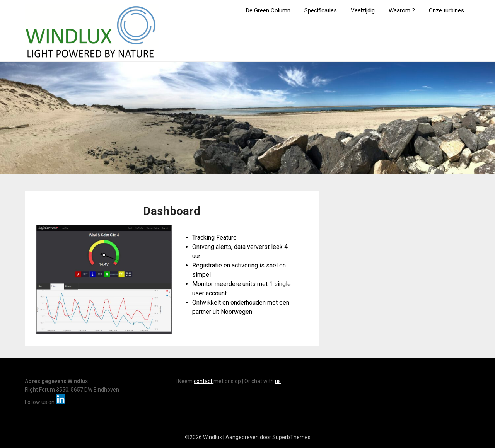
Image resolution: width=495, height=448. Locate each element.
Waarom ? (402, 10)
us (278, 381)
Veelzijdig (363, 10)
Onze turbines (446, 10)
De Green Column (268, 10)
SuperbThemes (291, 437)
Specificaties (321, 10)
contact (204, 381)
